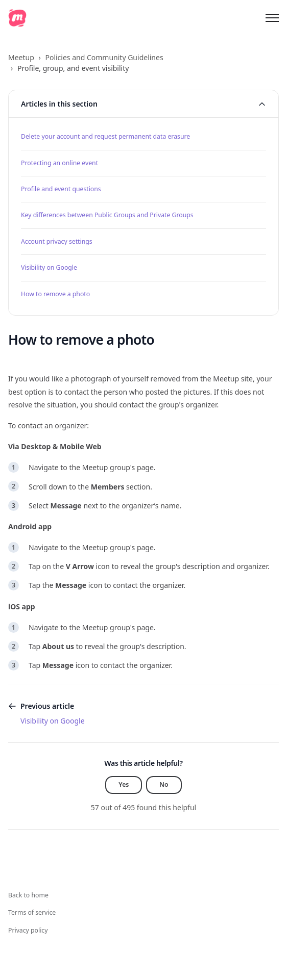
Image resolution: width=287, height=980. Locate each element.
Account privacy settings (57, 241)
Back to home (28, 895)
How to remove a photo (55, 294)
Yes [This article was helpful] (124, 784)
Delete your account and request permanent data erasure (105, 136)
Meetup (21, 57)
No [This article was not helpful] (164, 784)
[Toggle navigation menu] (272, 18)
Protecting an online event (59, 163)
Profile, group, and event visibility (73, 68)
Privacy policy (28, 930)
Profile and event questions (61, 189)
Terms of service (32, 912)
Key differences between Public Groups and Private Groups (107, 215)
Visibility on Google (49, 267)
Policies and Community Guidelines (104, 57)
